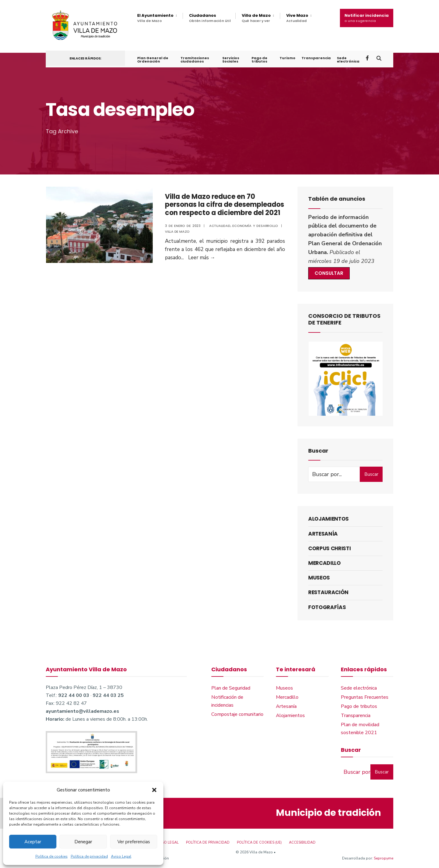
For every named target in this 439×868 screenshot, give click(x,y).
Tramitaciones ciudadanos (195, 61)
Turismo (287, 59)
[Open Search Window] (379, 59)
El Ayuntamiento (155, 18)
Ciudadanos (210, 18)
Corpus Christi (329, 549)
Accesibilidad (302, 843)
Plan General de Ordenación (153, 61)
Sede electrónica (348, 61)
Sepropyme (384, 859)
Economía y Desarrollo (255, 226)
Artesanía (323, 534)
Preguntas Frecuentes (365, 698)
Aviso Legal (121, 856)
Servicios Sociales (231, 61)
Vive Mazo (297, 18)
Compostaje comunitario (237, 715)
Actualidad (220, 226)
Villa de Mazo (256, 18)
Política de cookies (52, 856)
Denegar (83, 842)
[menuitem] (160, 18)
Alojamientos (328, 519)
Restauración (328, 593)
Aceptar (33, 842)
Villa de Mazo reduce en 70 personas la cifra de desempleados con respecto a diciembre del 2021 (224, 205)
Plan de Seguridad (231, 688)
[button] (154, 790)
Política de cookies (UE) (259, 843)
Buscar (371, 475)
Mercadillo (325, 563)
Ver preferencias (134, 842)
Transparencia (316, 59)
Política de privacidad (89, 856)
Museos (319, 578)
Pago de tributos (259, 61)
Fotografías (327, 608)
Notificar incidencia (367, 18)
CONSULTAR (329, 274)
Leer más (201, 258)
